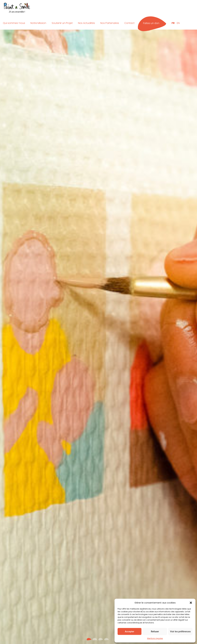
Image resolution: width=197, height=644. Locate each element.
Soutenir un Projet (62, 23)
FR (173, 23)
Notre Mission (38, 23)
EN (178, 23)
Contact (129, 23)
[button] (191, 603)
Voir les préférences (180, 632)
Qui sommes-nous (14, 23)
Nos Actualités (86, 23)
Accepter (129, 632)
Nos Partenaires (110, 23)
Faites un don (151, 23)
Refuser (155, 632)
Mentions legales (155, 638)
